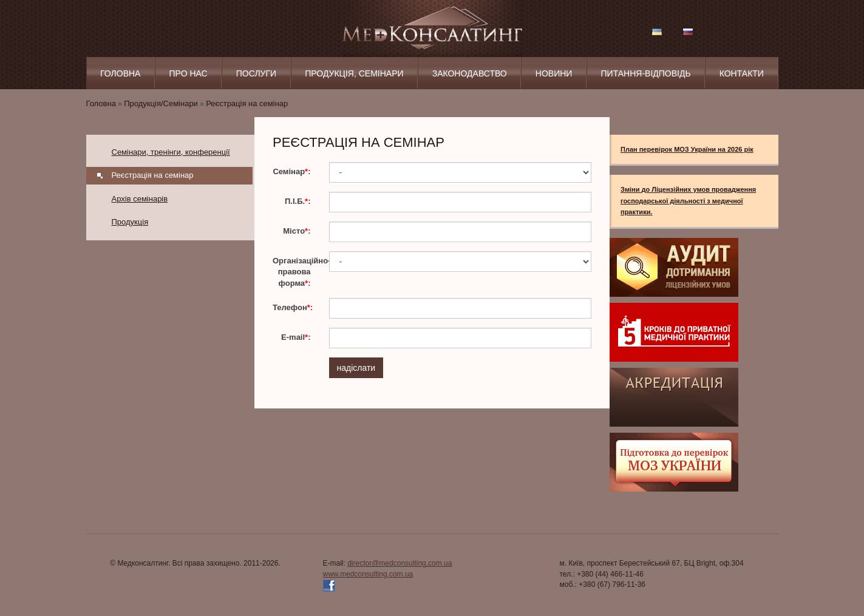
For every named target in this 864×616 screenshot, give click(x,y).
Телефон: (293, 307)
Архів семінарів (140, 199)
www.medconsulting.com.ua (368, 574)
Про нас (189, 73)
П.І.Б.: (298, 201)
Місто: (297, 231)
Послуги (256, 73)
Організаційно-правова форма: (296, 272)
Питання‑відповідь (646, 73)
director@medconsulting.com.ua (400, 563)
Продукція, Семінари (354, 73)
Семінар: (291, 171)
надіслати (356, 368)
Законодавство (470, 73)
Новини (554, 73)
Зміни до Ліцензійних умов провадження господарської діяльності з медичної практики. (688, 201)
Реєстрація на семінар (247, 103)
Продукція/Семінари (161, 103)
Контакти (742, 73)
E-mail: (296, 337)
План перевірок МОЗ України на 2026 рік (687, 149)
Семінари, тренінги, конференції (171, 152)
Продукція (130, 222)
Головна (120, 73)
